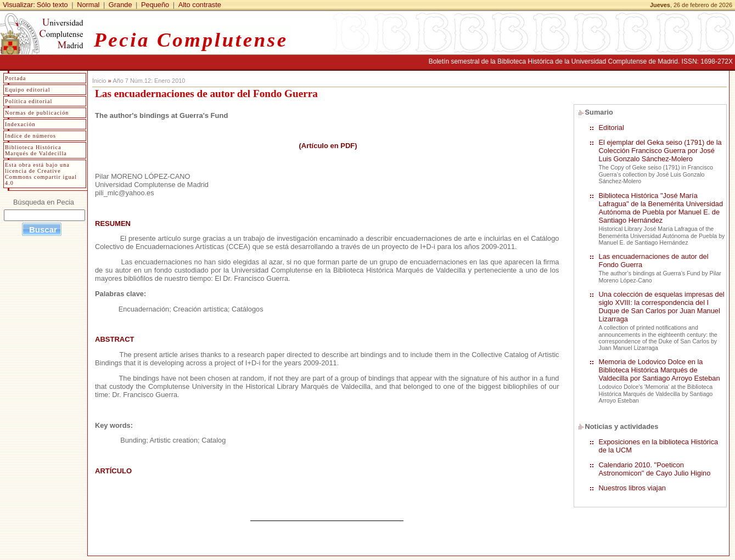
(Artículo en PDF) (327, 146)
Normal (88, 5)
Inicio (99, 81)
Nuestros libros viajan (632, 488)
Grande (120, 5)
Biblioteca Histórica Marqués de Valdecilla (36, 150)
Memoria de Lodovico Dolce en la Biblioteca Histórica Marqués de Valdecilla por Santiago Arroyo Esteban (660, 370)
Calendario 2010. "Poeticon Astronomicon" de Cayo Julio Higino (655, 469)
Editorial (611, 128)
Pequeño (155, 5)
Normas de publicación (37, 113)
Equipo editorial (28, 90)
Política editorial (29, 101)
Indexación (20, 124)
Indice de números (30, 136)
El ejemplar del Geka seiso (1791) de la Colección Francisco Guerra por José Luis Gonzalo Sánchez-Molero (660, 151)
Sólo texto (52, 5)
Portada (15, 78)
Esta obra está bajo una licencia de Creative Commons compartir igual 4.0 (41, 174)
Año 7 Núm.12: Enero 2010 (149, 81)
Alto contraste (200, 5)
